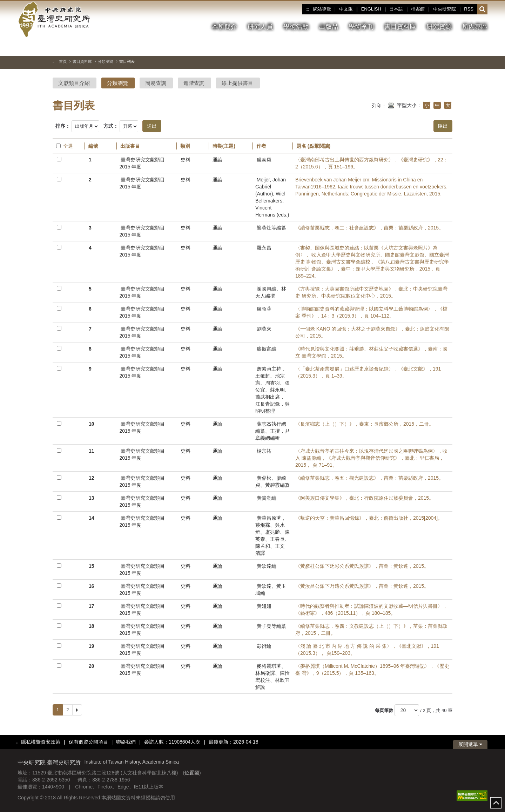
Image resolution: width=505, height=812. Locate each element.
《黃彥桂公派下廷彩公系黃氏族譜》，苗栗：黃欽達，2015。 (362, 566)
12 (92, 478)
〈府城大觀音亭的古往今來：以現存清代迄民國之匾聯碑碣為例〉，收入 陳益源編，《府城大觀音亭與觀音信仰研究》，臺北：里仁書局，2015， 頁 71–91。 (371, 458)
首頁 (63, 61)
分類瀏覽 (106, 61)
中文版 (346, 9)
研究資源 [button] (439, 27)
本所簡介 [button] (224, 27)
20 (92, 666)
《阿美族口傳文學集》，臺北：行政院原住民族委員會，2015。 (365, 498)
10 (92, 424)
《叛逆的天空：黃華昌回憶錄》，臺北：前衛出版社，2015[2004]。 (369, 518)
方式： (111, 126)
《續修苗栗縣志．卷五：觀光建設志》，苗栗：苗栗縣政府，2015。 (369, 478)
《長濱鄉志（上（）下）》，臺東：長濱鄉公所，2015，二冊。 (365, 424)
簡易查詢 (156, 83)
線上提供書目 (237, 83)
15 (92, 566)
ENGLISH (371, 9)
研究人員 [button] (260, 27)
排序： (63, 126)
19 (92, 646)
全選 (65, 146)
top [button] (496, 803)
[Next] (77, 710)
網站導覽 (322, 9)
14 (92, 518)
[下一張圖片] (482, 47)
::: (307, 9)
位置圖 (192, 773)
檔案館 (418, 9)
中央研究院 (445, 9)
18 (92, 626)
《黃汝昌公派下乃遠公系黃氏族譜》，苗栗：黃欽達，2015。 (362, 586)
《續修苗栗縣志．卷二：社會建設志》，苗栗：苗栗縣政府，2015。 (369, 228)
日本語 (396, 9)
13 (92, 498)
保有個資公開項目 (88, 742)
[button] (482, 9)
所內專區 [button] (475, 27)
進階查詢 (194, 83)
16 (92, 586)
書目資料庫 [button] (400, 27)
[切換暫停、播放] (457, 47)
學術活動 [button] (296, 27)
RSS (469, 9)
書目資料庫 (82, 61)
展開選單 (470, 744)
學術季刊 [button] (361, 27)
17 (92, 606)
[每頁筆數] (407, 710)
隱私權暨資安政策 (41, 742)
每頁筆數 (384, 710)
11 (92, 451)
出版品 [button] (329, 27)
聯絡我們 (126, 742)
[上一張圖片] (470, 47)
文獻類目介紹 (74, 83)
